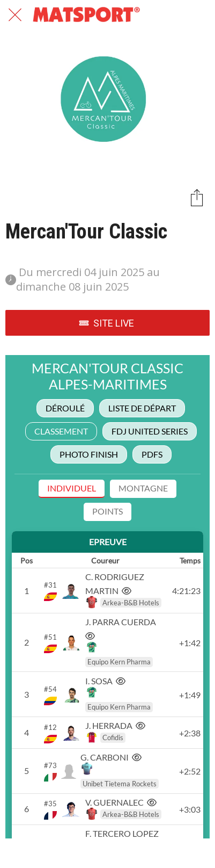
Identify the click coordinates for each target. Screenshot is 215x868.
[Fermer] (15, 15)
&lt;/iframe (107, 597)
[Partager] (197, 197)
